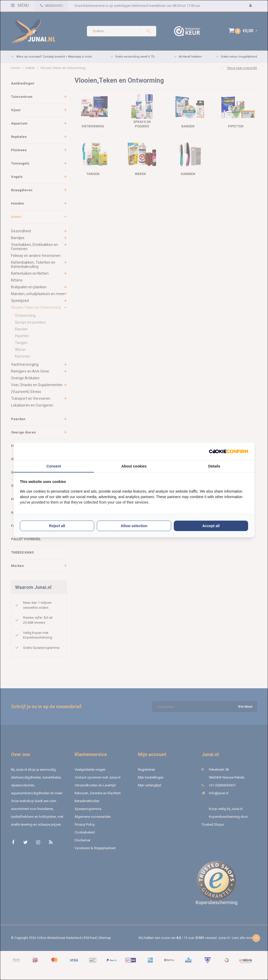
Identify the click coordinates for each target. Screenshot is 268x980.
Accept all (211, 526)
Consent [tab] (54, 466)
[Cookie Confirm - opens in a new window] (228, 451)
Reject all (57, 526)
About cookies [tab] (134, 466)
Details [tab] (214, 466)
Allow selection (134, 526)
